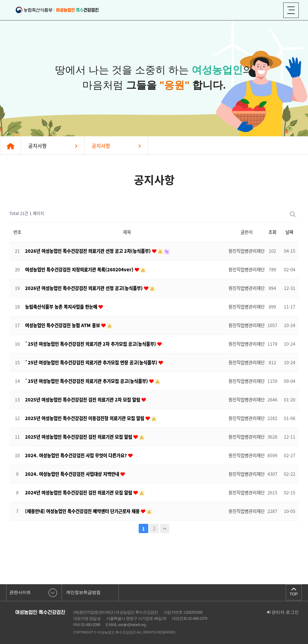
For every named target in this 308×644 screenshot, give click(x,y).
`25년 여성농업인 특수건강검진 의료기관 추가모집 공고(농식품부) (87, 381)
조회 (272, 232)
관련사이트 (20, 592)
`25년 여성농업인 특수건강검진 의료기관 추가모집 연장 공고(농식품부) (92, 362)
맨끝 (165, 528)
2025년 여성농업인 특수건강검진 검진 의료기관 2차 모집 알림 (83, 400)
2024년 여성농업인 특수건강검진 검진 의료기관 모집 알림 (79, 493)
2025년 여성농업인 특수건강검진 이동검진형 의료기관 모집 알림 (85, 418)
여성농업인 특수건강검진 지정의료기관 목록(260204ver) (80, 269)
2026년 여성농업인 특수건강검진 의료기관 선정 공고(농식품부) (85, 288)
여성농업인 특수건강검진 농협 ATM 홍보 (63, 325)
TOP (293, 594)
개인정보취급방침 (83, 592)
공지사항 (37, 146)
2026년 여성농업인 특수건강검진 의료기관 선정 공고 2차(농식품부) (89, 251)
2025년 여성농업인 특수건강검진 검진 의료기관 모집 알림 (79, 437)
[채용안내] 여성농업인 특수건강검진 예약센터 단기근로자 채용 (83, 511)
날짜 (289, 232)
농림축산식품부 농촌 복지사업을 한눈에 (62, 307)
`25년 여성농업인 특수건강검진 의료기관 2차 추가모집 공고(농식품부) (91, 344)
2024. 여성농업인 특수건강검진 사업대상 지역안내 (73, 474)
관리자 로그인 (283, 612)
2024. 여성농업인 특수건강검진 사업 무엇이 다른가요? (77, 455)
